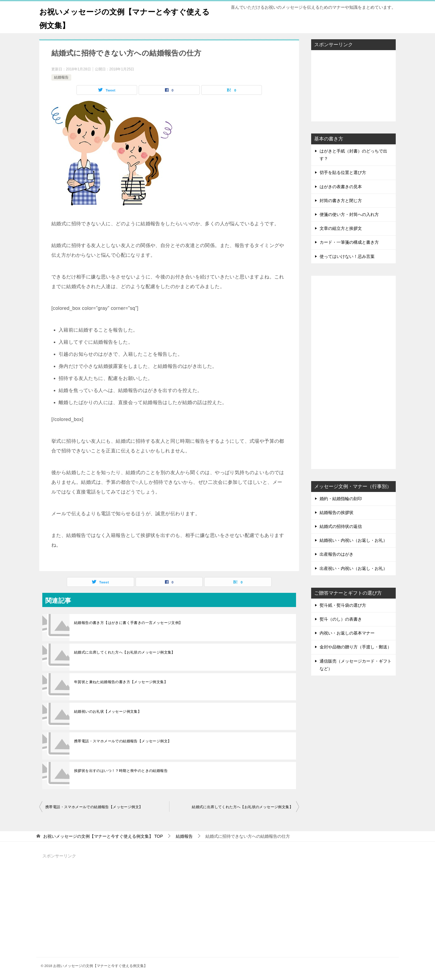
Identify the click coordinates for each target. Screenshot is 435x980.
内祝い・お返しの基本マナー (347, 633)
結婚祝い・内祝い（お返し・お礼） (353, 540)
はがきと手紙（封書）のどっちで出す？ (353, 155)
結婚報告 (61, 77)
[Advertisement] (353, 85)
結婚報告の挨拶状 (337, 512)
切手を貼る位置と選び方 (343, 172)
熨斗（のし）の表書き (341, 619)
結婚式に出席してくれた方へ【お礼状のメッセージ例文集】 (125, 652)
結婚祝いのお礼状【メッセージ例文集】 (108, 712)
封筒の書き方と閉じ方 (341, 201)
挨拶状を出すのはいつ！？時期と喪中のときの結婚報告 (121, 771)
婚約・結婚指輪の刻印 (341, 499)
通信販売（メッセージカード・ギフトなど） (356, 665)
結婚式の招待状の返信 (341, 526)
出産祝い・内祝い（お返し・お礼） (353, 568)
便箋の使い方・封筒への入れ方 (349, 214)
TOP (103, 836)
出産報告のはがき (337, 554)
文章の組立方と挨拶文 (341, 228)
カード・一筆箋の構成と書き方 (349, 242)
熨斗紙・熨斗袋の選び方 (343, 605)
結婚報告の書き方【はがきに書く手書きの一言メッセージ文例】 (128, 623)
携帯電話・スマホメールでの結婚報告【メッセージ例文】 (123, 741)
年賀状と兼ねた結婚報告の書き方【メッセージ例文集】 (121, 682)
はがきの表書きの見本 (341, 187)
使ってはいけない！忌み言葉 (347, 256)
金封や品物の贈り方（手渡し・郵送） (356, 647)
